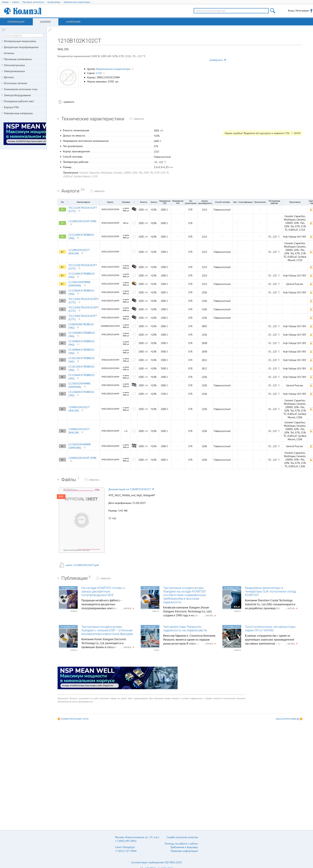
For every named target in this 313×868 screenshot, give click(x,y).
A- (62, 292)
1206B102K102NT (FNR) (82, 458)
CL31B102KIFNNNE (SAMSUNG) (80, 385)
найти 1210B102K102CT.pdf (82, 565)
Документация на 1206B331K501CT (131, 489)
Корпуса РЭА (11, 107)
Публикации (16, 22)
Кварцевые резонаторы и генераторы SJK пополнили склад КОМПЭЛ (270, 591)
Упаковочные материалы (18, 113)
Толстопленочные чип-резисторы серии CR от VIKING (270, 629)
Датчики (9, 77)
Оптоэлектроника (14, 65)
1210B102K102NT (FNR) (82, 221)
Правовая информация (184, 851)
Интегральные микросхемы (20, 41)
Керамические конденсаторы (115, 69)
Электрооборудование (17, 95)
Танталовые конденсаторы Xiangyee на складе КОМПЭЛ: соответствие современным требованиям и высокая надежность (185, 595)
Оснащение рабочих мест (19, 101)
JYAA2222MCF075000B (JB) (287, 719)
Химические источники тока (21, 89)
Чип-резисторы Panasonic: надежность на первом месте (185, 629)
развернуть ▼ (218, 60)
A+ (62, 252)
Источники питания (15, 83)
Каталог (46, 22)
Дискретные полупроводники (21, 47)
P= (62, 237)
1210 (100, 73)
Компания (74, 22)
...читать (128, 608)
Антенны (9, 53)
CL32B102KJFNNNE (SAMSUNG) (80, 284)
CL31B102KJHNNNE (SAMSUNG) (80, 446)
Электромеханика (14, 71)
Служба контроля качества (182, 837)
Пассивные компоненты (18, 59)
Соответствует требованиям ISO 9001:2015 (157, 862)
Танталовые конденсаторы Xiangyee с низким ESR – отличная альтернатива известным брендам (107, 630)
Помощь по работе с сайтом (181, 844)
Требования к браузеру (184, 847)
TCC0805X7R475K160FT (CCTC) (75, 719)
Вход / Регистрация (298, 11)
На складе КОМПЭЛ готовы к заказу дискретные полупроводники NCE (103, 591)
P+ (62, 209)
